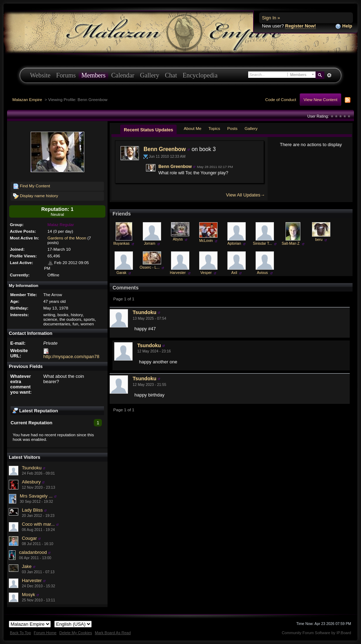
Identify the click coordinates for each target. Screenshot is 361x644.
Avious (262, 273)
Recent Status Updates (148, 130)
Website (40, 75)
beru (319, 240)
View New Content (320, 99)
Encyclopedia (200, 75)
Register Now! (301, 26)
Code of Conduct (281, 99)
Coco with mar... (38, 524)
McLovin (206, 241)
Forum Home (45, 633)
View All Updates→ (245, 195)
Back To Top (20, 633)
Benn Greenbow (165, 149)
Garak (121, 273)
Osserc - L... (150, 267)
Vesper (206, 273)
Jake (27, 566)
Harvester (32, 580)
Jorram (149, 243)
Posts (232, 128)
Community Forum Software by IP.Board (316, 633)
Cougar (29, 538)
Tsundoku (32, 468)
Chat (171, 75)
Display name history (36, 196)
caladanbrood (33, 552)
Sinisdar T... (262, 243)
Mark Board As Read (113, 633)
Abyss (178, 239)
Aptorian (234, 243)
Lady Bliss (32, 510)
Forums (66, 75)
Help (344, 26)
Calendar (123, 75)
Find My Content (32, 186)
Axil (234, 273)
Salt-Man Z (291, 243)
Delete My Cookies (76, 633)
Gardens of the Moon (67, 238)
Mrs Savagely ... (36, 496)
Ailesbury (31, 482)
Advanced (329, 75)
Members (94, 75)
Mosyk (29, 595)
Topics (214, 128)
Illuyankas (121, 243)
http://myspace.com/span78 (71, 357)
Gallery (150, 75)
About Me (192, 128)
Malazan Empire (27, 99)
